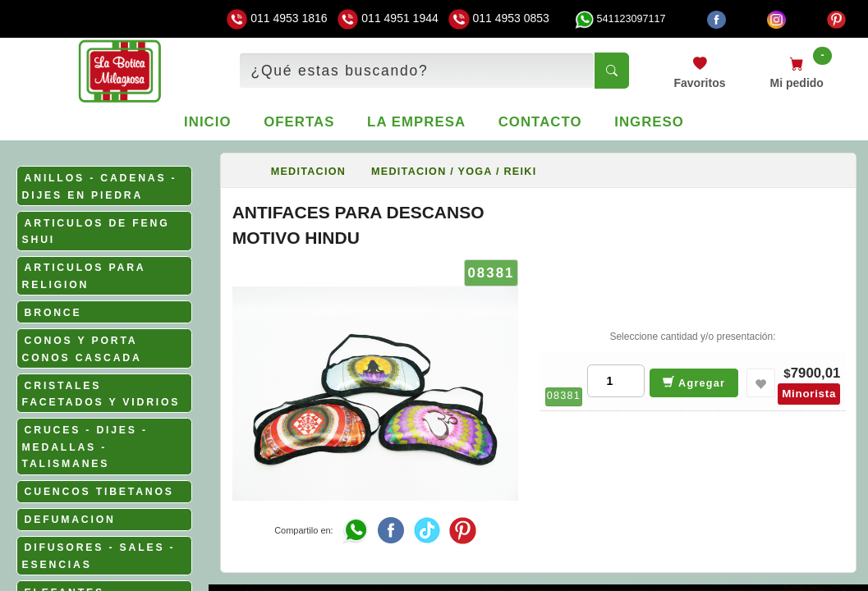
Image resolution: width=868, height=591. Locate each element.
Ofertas (299, 122)
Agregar (694, 382)
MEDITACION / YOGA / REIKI (454, 172)
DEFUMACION (70, 520)
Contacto (540, 122)
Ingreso (649, 122)
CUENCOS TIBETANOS (99, 492)
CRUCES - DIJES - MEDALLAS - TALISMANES (85, 447)
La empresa (416, 122)
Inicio (208, 122)
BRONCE (53, 313)
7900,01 (816, 373)
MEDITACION (308, 172)
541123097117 (620, 19)
